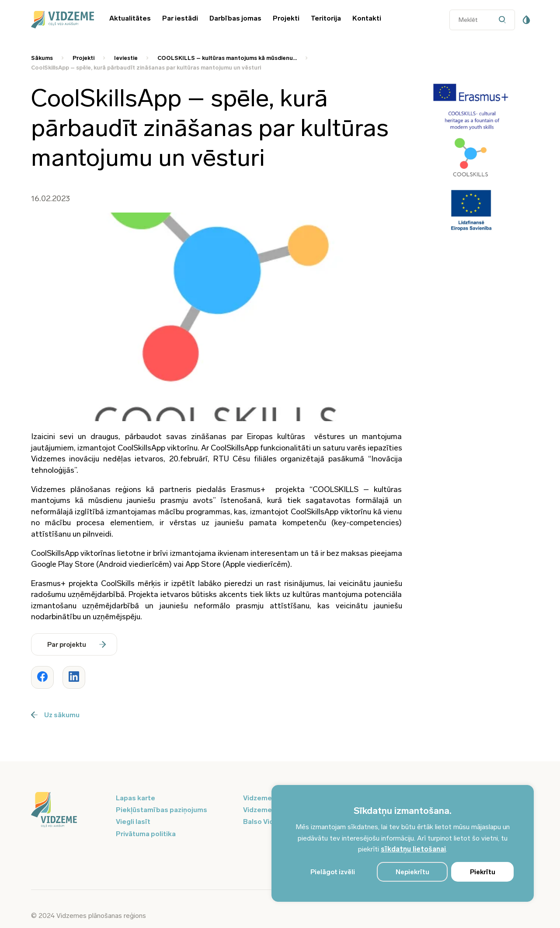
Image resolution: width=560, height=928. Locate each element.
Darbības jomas (235, 18)
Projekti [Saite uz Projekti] (83, 58)
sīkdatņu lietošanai (413, 849)
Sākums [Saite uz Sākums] (42, 58)
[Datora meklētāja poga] (504, 20)
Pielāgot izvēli (333, 872)
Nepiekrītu (412, 872)
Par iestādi (180, 18)
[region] (403, 843)
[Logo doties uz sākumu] (68, 810)
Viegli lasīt (133, 822)
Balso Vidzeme (268, 822)
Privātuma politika (146, 834)
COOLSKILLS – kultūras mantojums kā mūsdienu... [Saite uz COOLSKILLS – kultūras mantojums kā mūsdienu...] (227, 58)
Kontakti (367, 18)
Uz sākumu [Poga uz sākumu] (55, 715)
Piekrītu (483, 872)
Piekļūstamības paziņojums (162, 810)
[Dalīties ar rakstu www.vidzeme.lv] (42, 677)
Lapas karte (136, 798)
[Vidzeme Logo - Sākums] (61, 20)
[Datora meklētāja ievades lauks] (482, 20)
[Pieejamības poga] (526, 20)
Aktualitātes (130, 18)
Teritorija (326, 18)
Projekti (286, 18)
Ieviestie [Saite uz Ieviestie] (126, 58)
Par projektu (77, 645)
